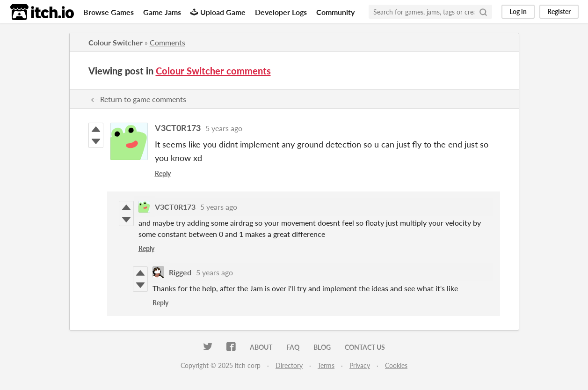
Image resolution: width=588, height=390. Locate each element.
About (261, 347)
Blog (322, 347)
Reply (163, 173)
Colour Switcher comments (213, 71)
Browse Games (109, 12)
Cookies (396, 365)
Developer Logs (281, 12)
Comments (167, 42)
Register (559, 11)
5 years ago (224, 128)
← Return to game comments (138, 99)
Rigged (180, 272)
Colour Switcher (116, 42)
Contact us (365, 347)
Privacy (360, 365)
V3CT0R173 (178, 128)
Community (335, 12)
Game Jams (162, 12)
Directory (289, 365)
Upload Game (218, 12)
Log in (518, 11)
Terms (326, 365)
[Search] (483, 12)
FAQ (293, 347)
